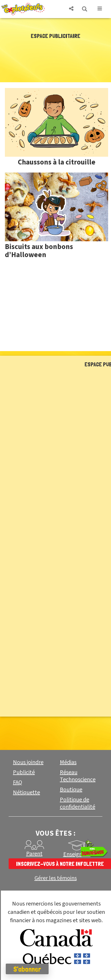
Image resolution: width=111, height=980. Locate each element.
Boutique (71, 790)
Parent (34, 854)
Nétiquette (26, 793)
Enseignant (77, 854)
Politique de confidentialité (77, 803)
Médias (68, 762)
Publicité (24, 772)
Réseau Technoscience (78, 776)
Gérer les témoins (56, 878)
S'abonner (27, 969)
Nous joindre (28, 762)
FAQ (18, 782)
